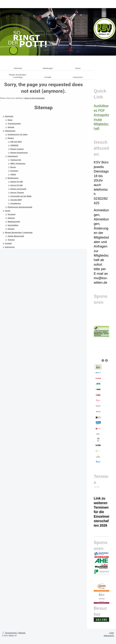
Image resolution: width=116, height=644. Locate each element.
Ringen (11, 138)
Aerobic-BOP (16, 200)
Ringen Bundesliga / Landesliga (19, 232)
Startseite (9, 116)
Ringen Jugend (17, 149)
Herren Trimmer (17, 193)
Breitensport (13, 178)
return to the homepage (34, 98)
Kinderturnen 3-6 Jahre (18, 134)
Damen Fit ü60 (17, 182)
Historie (11, 229)
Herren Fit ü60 (16, 185)
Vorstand (12, 214)
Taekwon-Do (16, 160)
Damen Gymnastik (18, 189)
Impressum (10, 247)
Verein (8, 211)
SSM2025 (14, 145)
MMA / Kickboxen (18, 163)
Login (112, 633)
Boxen (13, 167)
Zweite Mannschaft (16, 236)
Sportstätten (13, 225)
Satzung (11, 218)
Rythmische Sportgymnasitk (20, 207)
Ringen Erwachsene (19, 153)
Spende (11, 127)
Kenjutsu (14, 171)
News (10, 120)
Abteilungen (10, 131)
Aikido (13, 174)
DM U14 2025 (16, 142)
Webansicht (109, 636)
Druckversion (10, 633)
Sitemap (22, 633)
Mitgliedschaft (14, 222)
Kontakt (8, 243)
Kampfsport (13, 156)
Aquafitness (16, 203)
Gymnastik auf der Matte (21, 196)
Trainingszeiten (14, 124)
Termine (11, 240)
